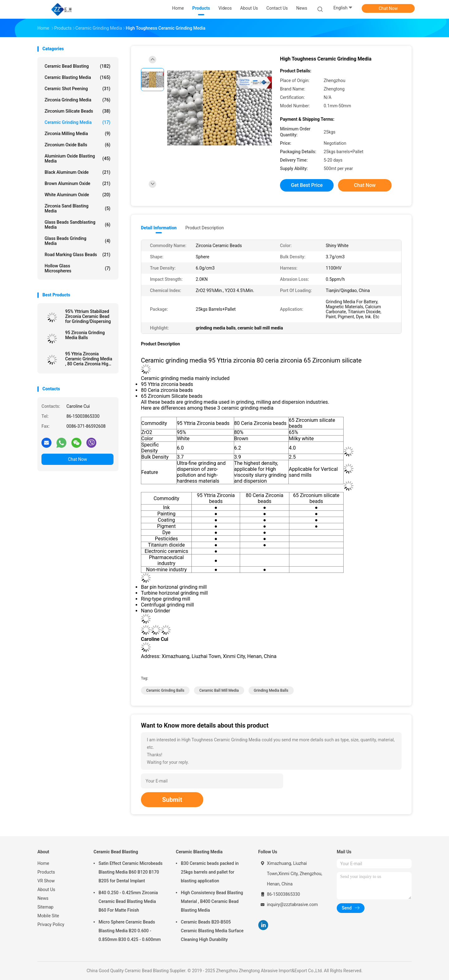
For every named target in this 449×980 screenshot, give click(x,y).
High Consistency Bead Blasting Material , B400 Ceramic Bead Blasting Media (212, 901)
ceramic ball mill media (219, 690)
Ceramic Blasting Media (77, 77)
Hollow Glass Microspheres (77, 268)
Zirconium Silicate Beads (77, 111)
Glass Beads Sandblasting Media (77, 225)
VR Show (46, 881)
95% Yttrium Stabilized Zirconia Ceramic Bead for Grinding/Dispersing (88, 316)
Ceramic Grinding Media (77, 122)
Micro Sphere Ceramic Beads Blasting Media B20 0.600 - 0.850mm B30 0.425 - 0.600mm (130, 931)
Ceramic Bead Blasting (77, 66)
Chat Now (388, 8)
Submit (172, 800)
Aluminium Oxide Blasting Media (77, 158)
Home (43, 863)
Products (46, 872)
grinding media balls (271, 690)
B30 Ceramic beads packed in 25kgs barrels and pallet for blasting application (210, 872)
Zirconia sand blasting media (77, 208)
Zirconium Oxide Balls (77, 145)
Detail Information (159, 228)
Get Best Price (307, 185)
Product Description (204, 228)
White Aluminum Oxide (77, 195)
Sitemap (45, 907)
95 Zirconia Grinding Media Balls (85, 335)
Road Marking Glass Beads (77, 255)
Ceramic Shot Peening (77, 89)
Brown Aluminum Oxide (77, 183)
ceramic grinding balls (165, 690)
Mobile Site (48, 916)
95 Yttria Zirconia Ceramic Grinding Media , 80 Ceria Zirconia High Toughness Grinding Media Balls (89, 359)
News (43, 898)
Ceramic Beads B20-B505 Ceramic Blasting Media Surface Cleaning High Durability (212, 931)
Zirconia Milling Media (77, 134)
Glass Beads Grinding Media (77, 241)
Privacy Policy (51, 924)
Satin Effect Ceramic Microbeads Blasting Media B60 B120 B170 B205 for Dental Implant (130, 872)
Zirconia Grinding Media (77, 100)
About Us (46, 890)
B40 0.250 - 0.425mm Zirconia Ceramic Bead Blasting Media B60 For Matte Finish (128, 901)
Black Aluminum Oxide (77, 172)
